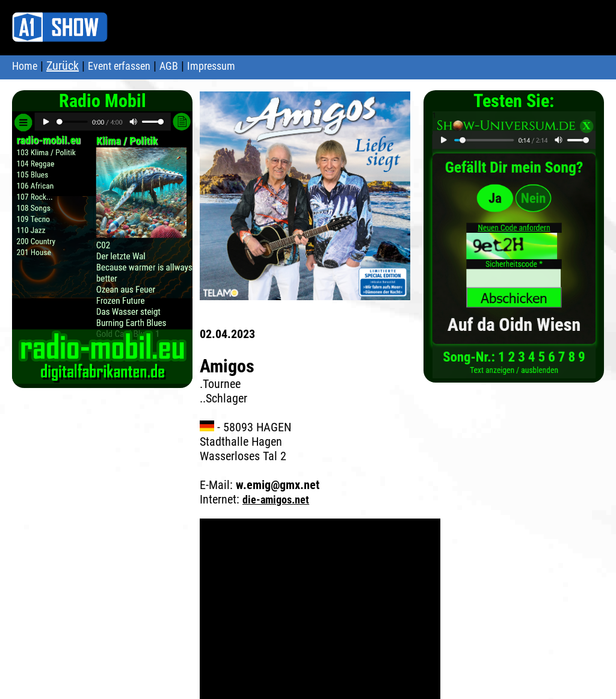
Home (25, 66)
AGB (169, 66)
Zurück (63, 66)
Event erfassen (119, 66)
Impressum (211, 66)
